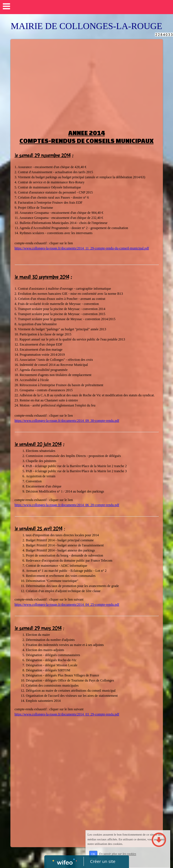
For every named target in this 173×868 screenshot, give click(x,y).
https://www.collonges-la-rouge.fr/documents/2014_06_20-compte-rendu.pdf (67, 505)
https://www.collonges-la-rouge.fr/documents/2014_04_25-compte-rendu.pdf (67, 605)
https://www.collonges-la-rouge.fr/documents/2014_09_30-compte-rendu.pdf (67, 421)
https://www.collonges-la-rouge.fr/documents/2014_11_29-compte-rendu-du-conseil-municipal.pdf (82, 248)
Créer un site (103, 861)
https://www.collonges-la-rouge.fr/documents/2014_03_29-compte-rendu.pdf (67, 714)
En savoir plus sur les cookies (118, 854)
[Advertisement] (87, 82)
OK (93, 854)
